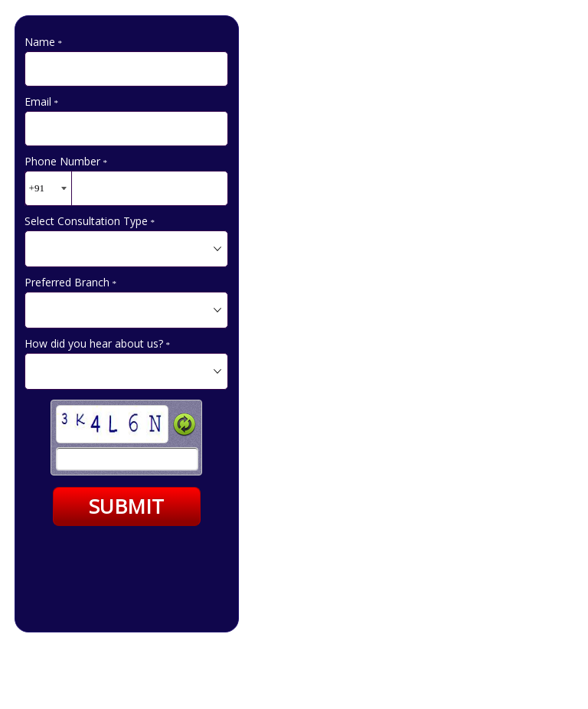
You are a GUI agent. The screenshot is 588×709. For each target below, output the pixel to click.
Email (42, 101)
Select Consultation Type (90, 221)
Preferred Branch (71, 282)
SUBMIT (126, 506)
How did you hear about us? (98, 343)
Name (44, 42)
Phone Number (66, 161)
